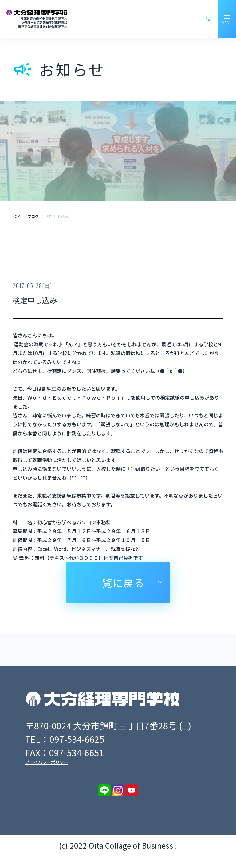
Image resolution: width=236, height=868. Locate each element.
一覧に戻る (118, 582)
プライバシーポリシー (47, 774)
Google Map (53, 737)
